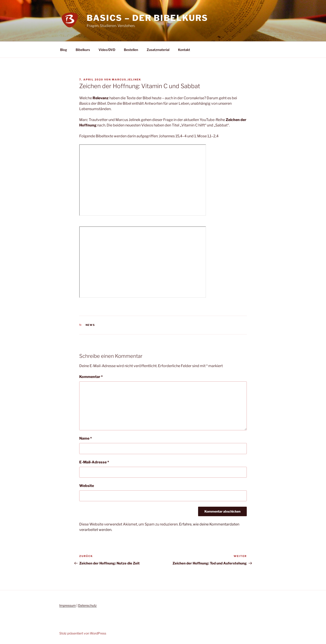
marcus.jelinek (126, 80)
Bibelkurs (83, 50)
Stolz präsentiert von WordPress (83, 633)
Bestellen (131, 50)
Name (86, 438)
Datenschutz (87, 605)
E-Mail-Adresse (94, 462)
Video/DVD (107, 50)
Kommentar (91, 377)
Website (87, 486)
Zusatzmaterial (158, 50)
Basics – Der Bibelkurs (147, 18)
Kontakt (184, 50)
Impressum (68, 605)
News (90, 325)
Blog (64, 50)
